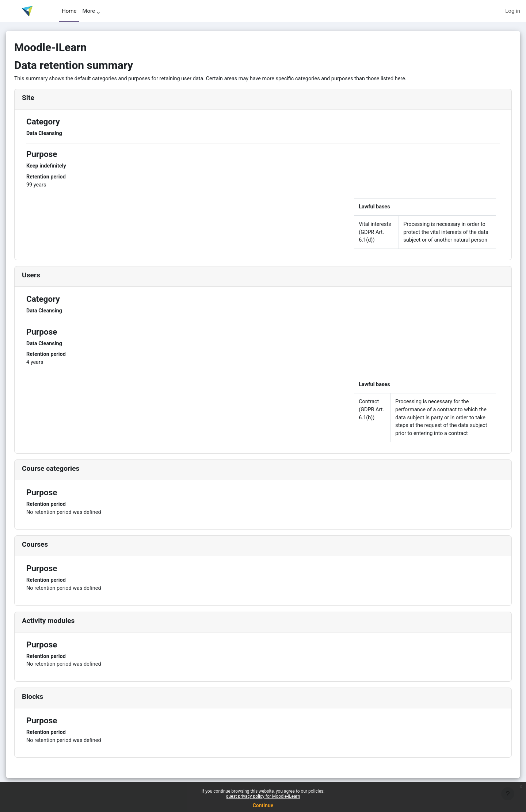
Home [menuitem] (69, 11)
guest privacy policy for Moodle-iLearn (263, 796)
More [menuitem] (89, 11)
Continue (263, 805)
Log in (513, 11)
